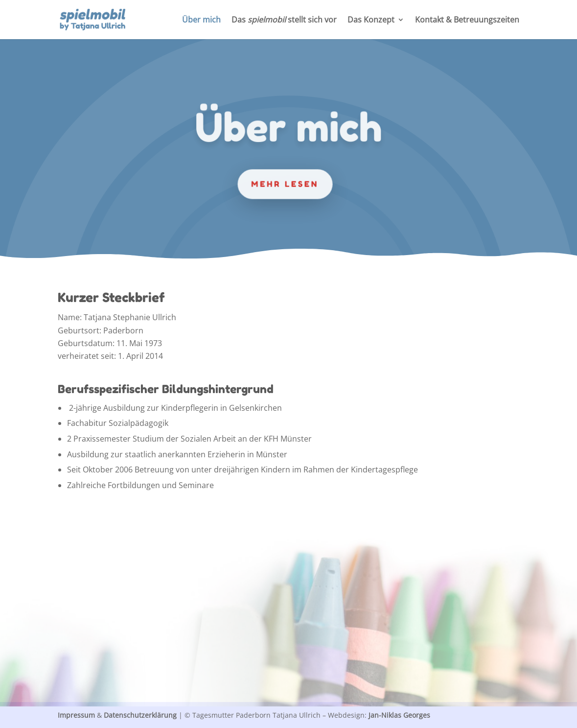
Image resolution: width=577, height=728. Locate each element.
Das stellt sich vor (284, 21)
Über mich (201, 21)
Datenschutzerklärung (140, 715)
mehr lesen (285, 184)
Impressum (76, 715)
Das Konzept (371, 21)
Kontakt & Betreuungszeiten (467, 21)
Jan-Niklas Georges (399, 715)
